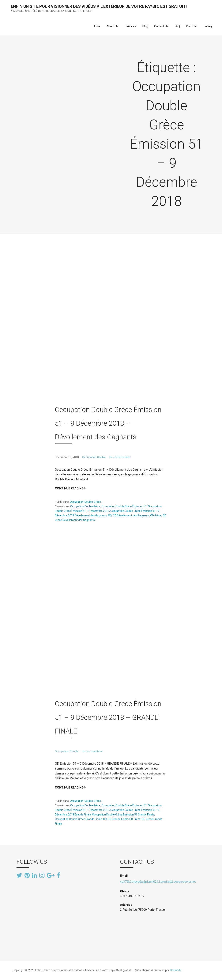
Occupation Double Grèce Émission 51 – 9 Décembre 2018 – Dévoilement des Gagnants (108, 423)
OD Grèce (156, 515)
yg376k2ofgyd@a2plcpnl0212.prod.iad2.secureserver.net (158, 882)
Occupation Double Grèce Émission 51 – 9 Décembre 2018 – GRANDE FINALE (108, 718)
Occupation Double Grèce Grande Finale (78, 819)
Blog (145, 26)
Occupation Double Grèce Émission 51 (124, 506)
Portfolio (192, 26)
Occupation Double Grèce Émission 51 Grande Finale (123, 815)
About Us (113, 26)
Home (97, 26)
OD (110, 515)
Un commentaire (120, 457)
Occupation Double (94, 457)
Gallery (208, 26)
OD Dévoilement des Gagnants (131, 515)
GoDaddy (176, 970)
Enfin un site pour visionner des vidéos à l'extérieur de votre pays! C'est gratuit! (99, 6)
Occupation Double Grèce (85, 506)
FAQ (177, 26)
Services (130, 26)
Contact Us (161, 26)
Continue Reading (69, 488)
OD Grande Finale (118, 819)
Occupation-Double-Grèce (85, 502)
